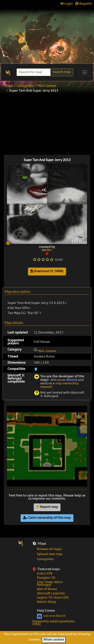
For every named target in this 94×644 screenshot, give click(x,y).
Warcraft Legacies (51, 594)
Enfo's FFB (45, 574)
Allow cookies (54, 640)
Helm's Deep (47, 602)
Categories (25, 86)
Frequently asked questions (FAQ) (53, 623)
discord (72, 380)
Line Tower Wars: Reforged (50, 584)
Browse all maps (49, 549)
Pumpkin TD (46, 578)
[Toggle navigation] (85, 72)
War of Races (47, 589)
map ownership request (59, 385)
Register (84, 4)
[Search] (34, 72)
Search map (62, 72)
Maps (9, 86)
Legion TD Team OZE (53, 598)
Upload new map (50, 554)
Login (67, 4)
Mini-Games (47, 86)
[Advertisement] (47, 35)
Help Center (46, 610)
